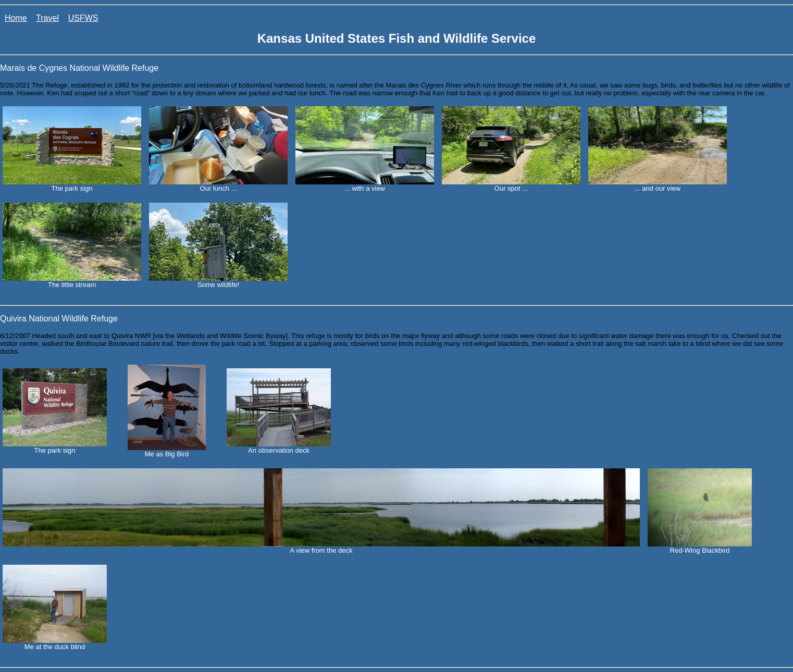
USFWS (83, 18)
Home (16, 18)
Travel (47, 18)
